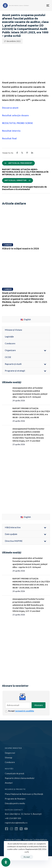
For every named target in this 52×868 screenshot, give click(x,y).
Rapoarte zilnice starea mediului (20, 778)
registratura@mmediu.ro (16, 823)
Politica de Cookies (13, 840)
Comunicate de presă (14, 773)
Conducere (10, 762)
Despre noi (10, 753)
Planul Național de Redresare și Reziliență (24, 794)
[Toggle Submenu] (45, 350)
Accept (21, 711)
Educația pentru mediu (15, 803)
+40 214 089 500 (13, 818)
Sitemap (9, 758)
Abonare (39, 705)
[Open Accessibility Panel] (6, 862)
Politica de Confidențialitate (35, 840)
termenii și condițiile (25, 711)
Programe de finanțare (15, 799)
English (26, 319)
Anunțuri (9, 783)
